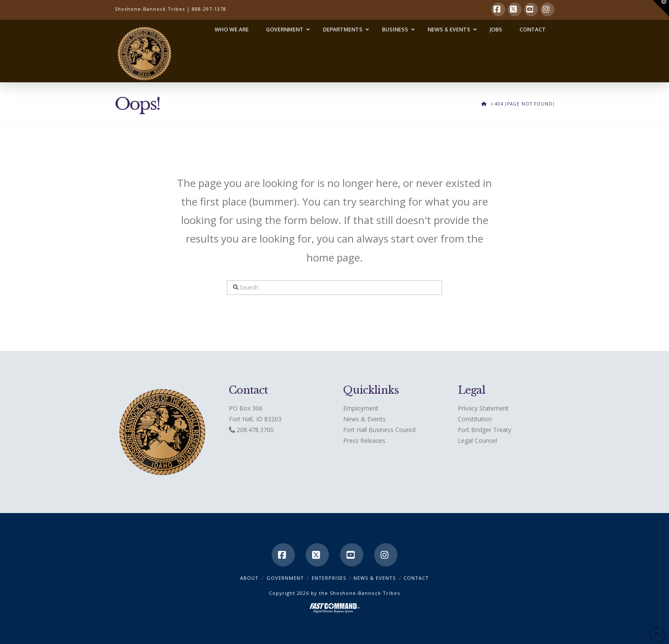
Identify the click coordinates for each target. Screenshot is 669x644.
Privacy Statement (483, 408)
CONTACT (416, 578)
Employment (361, 408)
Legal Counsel (477, 440)
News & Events (364, 419)
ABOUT (249, 578)
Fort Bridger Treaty (485, 430)
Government (285, 578)
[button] (661, 8)
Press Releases (364, 440)
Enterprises (329, 578)
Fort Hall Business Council (379, 430)
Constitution (475, 419)
